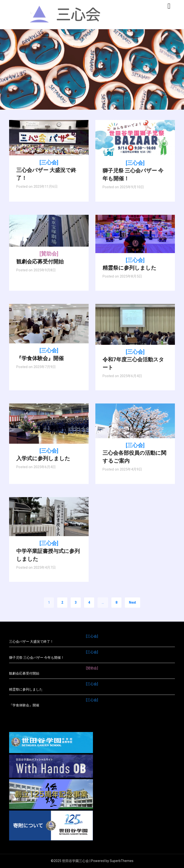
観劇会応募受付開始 (92, 670)
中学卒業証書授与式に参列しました (49, 551)
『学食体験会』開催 (92, 702)
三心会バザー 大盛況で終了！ (49, 170)
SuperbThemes (122, 861)
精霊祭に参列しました (92, 686)
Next (132, 602)
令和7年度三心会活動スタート (135, 360)
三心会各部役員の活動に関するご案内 (135, 453)
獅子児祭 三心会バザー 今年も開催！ (135, 171)
